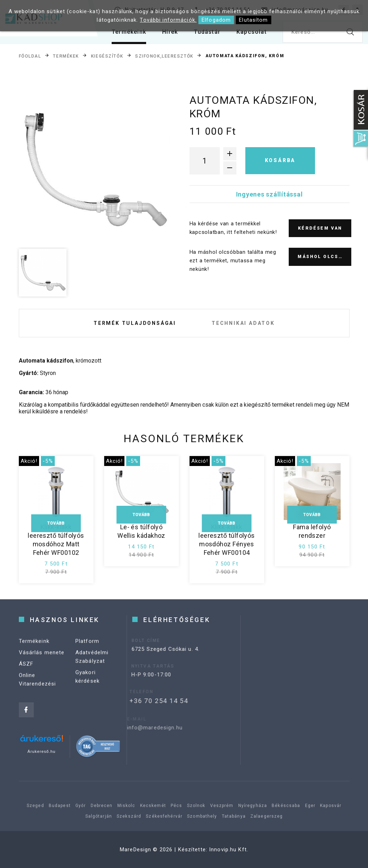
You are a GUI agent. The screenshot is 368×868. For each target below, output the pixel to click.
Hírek (170, 32)
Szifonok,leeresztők (164, 56)
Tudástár (207, 32)
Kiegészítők (107, 56)
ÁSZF (26, 669)
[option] (94, 169)
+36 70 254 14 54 (148, 701)
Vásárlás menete (42, 658)
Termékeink (129, 32)
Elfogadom (216, 20)
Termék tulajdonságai (135, 323)
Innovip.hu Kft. (229, 850)
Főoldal (30, 56)
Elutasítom (253, 20)
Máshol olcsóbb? (324, 257)
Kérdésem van (320, 228)
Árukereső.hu (41, 751)
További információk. (168, 20)
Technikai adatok (243, 323)
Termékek (66, 56)
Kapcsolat (252, 32)
